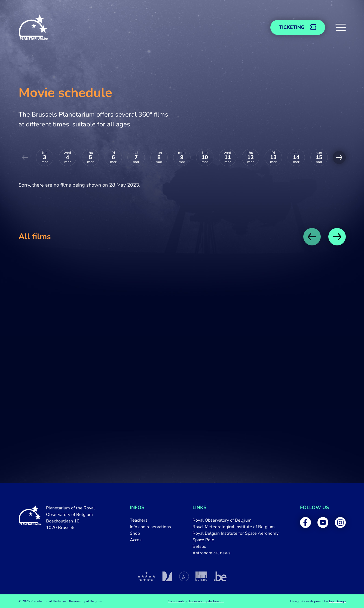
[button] (341, 27)
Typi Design (337, 601)
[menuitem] (150, 520)
